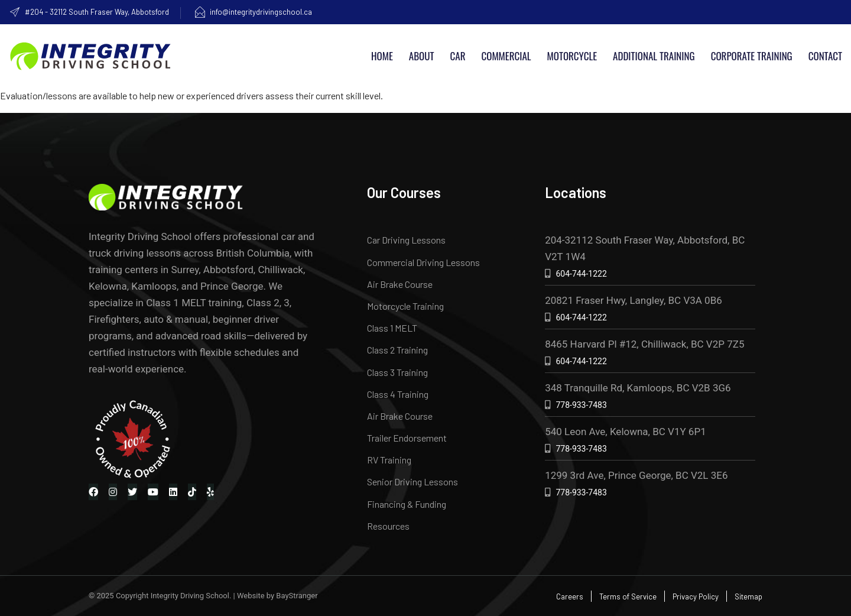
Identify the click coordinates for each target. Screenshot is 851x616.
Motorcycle (572, 56)
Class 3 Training (397, 372)
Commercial (506, 56)
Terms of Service (628, 596)
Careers (570, 596)
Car (458, 56)
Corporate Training (752, 56)
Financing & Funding (407, 504)
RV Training (389, 460)
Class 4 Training (398, 394)
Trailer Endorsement (407, 438)
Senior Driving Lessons (412, 482)
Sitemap (748, 596)
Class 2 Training (397, 350)
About (422, 56)
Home (382, 56)
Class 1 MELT (392, 328)
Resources (388, 526)
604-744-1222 (581, 274)
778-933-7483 (581, 405)
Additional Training (654, 56)
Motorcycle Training (405, 306)
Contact (825, 56)
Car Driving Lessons (406, 240)
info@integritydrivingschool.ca (253, 12)
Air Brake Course (400, 284)
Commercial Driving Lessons (423, 262)
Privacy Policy (696, 596)
